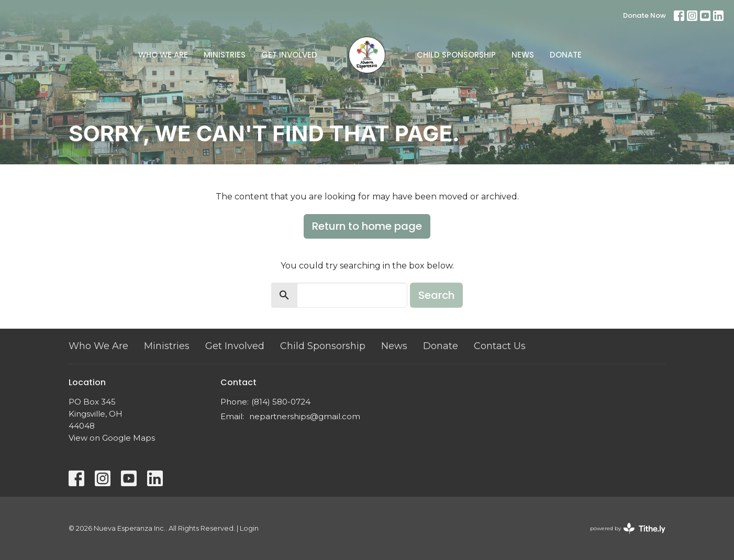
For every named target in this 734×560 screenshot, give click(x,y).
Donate (566, 55)
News (523, 55)
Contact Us (500, 346)
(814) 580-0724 (281, 402)
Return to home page (367, 226)
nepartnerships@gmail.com (305, 416)
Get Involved (289, 55)
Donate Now (644, 15)
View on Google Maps (112, 438)
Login (249, 528)
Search (436, 295)
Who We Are (163, 55)
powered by (628, 528)
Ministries (225, 55)
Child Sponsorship (456, 55)
